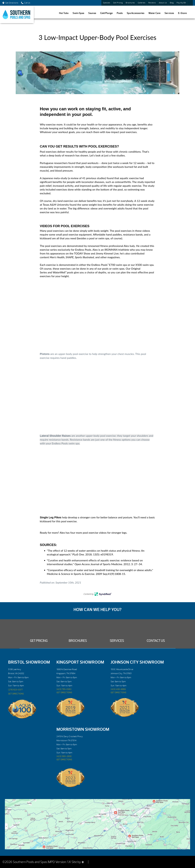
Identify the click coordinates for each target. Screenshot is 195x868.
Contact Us (156, 641)
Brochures (130, 3)
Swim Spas (78, 13)
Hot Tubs (64, 13)
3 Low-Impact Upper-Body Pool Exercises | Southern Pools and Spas (17, 14)
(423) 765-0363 (64, 689)
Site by (78, 862)
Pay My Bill (181, 3)
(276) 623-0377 (15, 690)
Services (169, 13)
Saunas (92, 13)
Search (190, 3)
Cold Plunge (106, 13)
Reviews (152, 3)
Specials (107, 3)
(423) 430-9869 (118, 689)
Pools (120, 13)
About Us (163, 3)
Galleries (142, 3)
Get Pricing (118, 3)
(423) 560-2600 (64, 756)
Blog (172, 3)
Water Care (154, 13)
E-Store (182, 13)
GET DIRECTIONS (16, 694)
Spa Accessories (136, 13)
